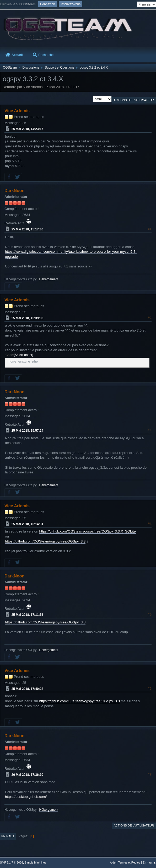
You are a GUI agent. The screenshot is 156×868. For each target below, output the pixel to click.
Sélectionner (23, 355)
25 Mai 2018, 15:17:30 (27, 229)
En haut (8, 836)
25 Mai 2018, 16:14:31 (27, 524)
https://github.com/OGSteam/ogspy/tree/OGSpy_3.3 (45, 541)
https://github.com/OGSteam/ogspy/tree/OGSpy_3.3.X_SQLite (87, 531)
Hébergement (49, 279)
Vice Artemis (17, 111)
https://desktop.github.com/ (26, 797)
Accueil (14, 55)
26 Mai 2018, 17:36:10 (27, 774)
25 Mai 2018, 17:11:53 (27, 615)
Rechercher (44, 55)
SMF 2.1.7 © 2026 (12, 862)
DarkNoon (14, 191)
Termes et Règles (129, 862)
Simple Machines (35, 862)
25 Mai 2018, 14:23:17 (27, 129)
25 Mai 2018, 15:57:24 (27, 431)
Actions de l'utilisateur (134, 100)
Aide (113, 862)
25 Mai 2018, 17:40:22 (27, 689)
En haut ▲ (149, 862)
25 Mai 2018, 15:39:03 (27, 318)
